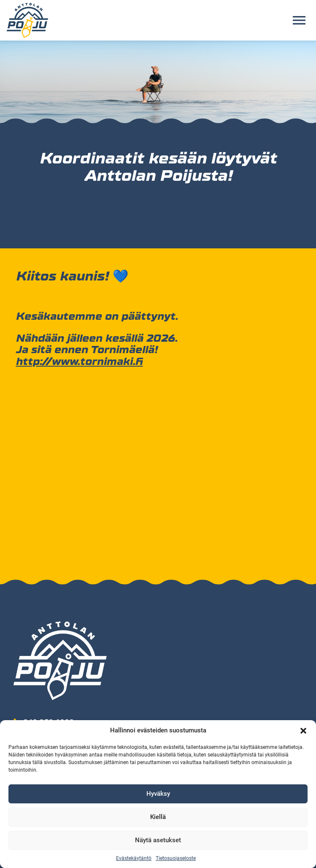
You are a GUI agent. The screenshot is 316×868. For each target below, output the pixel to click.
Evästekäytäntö (134, 858)
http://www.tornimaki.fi (79, 362)
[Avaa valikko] (299, 20)
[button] (303, 731)
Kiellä (158, 817)
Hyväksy (158, 794)
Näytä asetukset (158, 840)
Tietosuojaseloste (176, 858)
